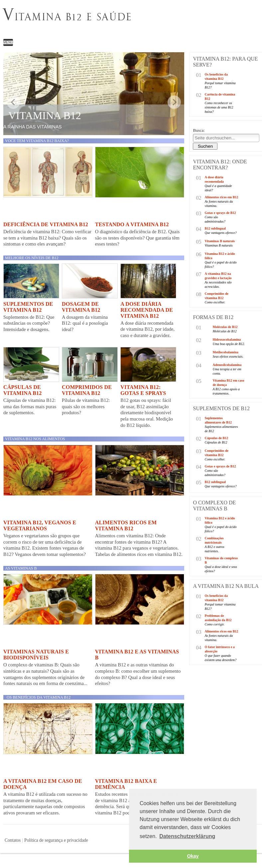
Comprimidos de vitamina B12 (87, 390)
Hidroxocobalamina (227, 340)
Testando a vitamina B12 (132, 224)
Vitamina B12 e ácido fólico (220, 256)
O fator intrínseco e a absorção (219, 649)
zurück (13, 102)
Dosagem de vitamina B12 (81, 307)
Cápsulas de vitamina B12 (22, 390)
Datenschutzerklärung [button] (187, 836)
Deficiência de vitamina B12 (46, 224)
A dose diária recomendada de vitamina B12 (147, 310)
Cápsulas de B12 (216, 438)
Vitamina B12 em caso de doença (228, 383)
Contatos (13, 840)
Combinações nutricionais (214, 540)
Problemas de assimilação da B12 (218, 618)
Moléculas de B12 (225, 327)
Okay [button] (193, 856)
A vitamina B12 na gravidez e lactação (218, 276)
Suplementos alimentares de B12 (218, 420)
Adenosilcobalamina (227, 365)
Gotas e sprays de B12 (220, 213)
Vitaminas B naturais (220, 241)
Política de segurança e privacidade (56, 840)
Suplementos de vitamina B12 (28, 307)
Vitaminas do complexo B (221, 560)
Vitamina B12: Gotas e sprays (143, 390)
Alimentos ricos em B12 (221, 197)
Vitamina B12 (45, 115)
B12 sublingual (215, 228)
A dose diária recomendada (214, 179)
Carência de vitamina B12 (220, 96)
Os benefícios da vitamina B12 (39, 697)
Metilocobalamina (225, 352)
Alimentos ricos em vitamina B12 (126, 525)
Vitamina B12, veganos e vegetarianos (40, 525)
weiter (174, 102)
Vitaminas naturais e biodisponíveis (36, 655)
